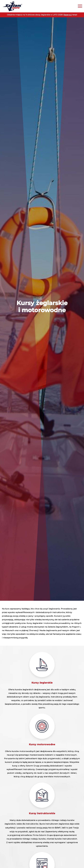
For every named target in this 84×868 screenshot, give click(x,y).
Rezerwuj (68, 15)
